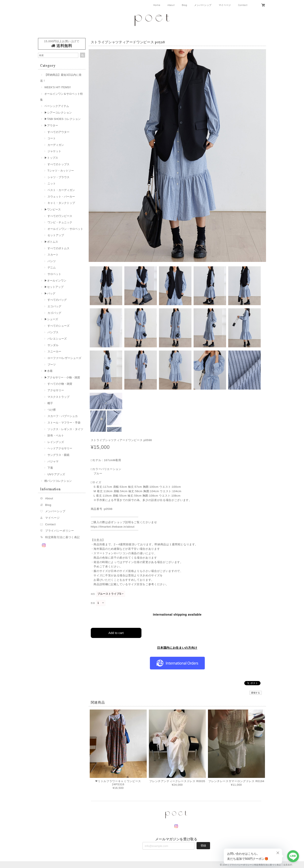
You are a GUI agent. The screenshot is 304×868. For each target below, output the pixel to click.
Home (157, 5)
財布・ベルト (56, 435)
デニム (52, 267)
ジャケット (54, 151)
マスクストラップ (58, 397)
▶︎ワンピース (53, 209)
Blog (185, 5)
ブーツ (52, 365)
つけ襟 (52, 410)
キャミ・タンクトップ (61, 203)
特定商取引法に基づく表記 (62, 537)
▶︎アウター (51, 125)
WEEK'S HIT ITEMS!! (58, 87)
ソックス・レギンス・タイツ (65, 429)
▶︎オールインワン (55, 281)
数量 (93, 603)
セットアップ (56, 235)
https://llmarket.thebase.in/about (113, 527)
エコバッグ (54, 306)
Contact (243, 5)
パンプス (53, 332)
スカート (53, 255)
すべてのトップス (58, 164)
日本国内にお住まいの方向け (177, 647)
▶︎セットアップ (54, 287)
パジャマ (53, 461)
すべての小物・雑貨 (60, 384)
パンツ (52, 261)
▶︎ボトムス (51, 242)
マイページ (225, 5)
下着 (50, 468)
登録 (203, 845)
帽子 (50, 403)
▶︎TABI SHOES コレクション (62, 119)
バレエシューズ (57, 339)
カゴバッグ (54, 313)
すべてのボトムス (58, 248)
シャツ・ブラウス (58, 177)
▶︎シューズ (51, 319)
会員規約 (288, 865)
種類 (93, 594)
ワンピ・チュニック (60, 222)
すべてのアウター (58, 132)
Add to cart (116, 633)
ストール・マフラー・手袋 (64, 423)
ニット (52, 183)
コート (52, 138)
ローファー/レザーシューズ (64, 358)
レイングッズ (56, 442)
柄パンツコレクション (58, 481)
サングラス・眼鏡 (58, 455)
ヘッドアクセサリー (60, 448)
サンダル (53, 345)
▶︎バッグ (50, 293)
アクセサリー (56, 390)
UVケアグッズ (56, 474)
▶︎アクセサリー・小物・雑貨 (62, 377)
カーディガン (56, 145)
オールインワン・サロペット (65, 229)
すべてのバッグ (57, 300)
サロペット (54, 274)
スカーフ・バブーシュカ (63, 416)
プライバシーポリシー (60, 531)
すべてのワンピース (60, 216)
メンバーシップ (203, 5)
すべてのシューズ (58, 326)
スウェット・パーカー (61, 197)
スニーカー (54, 351)
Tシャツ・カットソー (61, 171)
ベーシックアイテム (57, 106)
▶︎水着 (48, 371)
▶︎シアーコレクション (58, 113)
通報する (256, 693)
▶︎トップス (51, 158)
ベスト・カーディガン (61, 190)
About (171, 5)
